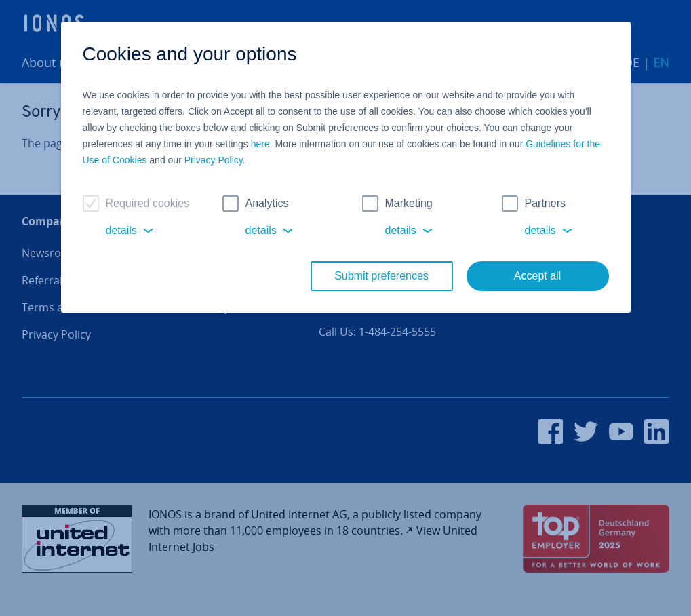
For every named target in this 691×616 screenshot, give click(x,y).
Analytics (267, 203)
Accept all (537, 276)
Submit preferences (381, 276)
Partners (545, 203)
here (260, 144)
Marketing (409, 203)
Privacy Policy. (215, 160)
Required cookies (148, 203)
